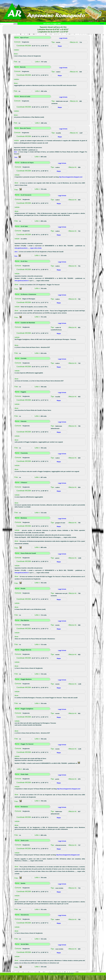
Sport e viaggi (28, 27)
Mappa (67, 27)
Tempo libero (42, 27)
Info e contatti (78, 27)
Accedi (102, 24)
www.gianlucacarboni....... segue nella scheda (28, 253)
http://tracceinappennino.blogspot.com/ (71, 182)
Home (4, 27)
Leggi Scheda (63, 43)
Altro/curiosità (56, 27)
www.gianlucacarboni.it (22, 285)
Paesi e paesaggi (14, 27)
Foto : (16, 162)
